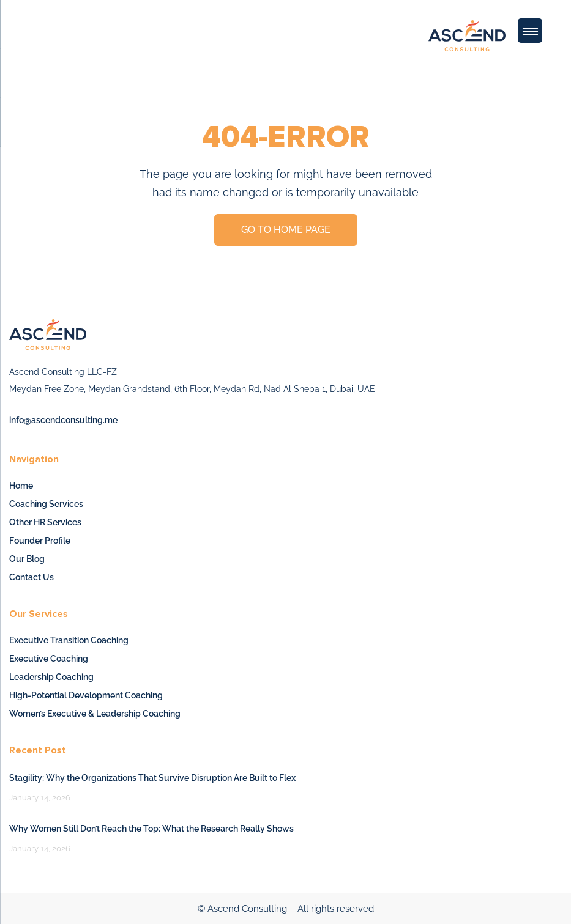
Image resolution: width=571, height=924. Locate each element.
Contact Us (32, 577)
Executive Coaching (49, 659)
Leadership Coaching (51, 677)
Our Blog (27, 559)
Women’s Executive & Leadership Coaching (95, 714)
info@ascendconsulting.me (63, 420)
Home (21, 486)
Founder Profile (40, 541)
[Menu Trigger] (530, 31)
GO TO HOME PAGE (286, 230)
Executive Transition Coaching (69, 640)
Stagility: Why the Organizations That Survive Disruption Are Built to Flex (152, 778)
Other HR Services (45, 522)
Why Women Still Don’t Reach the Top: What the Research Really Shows (151, 829)
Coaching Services (46, 504)
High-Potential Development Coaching (86, 695)
